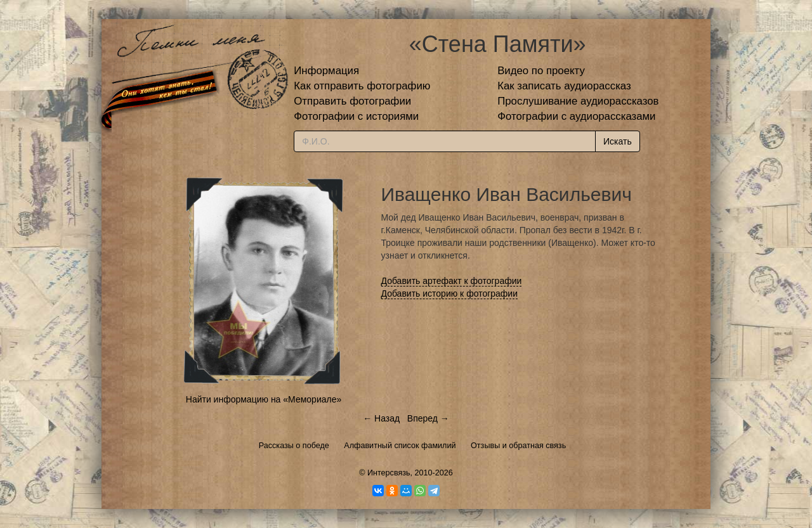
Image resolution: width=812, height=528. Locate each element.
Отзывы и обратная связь (518, 446)
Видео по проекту (541, 71)
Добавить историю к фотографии (450, 293)
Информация (326, 71)
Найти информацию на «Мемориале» (264, 399)
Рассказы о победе (294, 446)
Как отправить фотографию (362, 86)
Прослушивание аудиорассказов (578, 101)
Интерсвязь (389, 473)
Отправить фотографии (352, 101)
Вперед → (428, 418)
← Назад (381, 418)
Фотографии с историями (356, 116)
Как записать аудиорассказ (564, 86)
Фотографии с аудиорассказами (576, 116)
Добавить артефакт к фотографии (452, 281)
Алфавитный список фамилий (400, 446)
